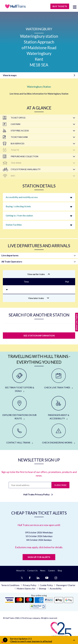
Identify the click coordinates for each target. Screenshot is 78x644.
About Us (20, 571)
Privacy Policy (30, 585)
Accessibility (56, 589)
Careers (52, 571)
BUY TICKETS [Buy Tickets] (60, 6)
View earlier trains (39, 274)
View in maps (10, 75)
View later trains (39, 298)
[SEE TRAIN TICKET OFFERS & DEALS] (20, 381)
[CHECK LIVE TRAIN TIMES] (59, 379)
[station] (39, 327)
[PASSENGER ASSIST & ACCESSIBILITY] (59, 408)
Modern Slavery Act (26, 589)
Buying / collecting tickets (18, 206)
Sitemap (43, 589)
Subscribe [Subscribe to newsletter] (60, 485)
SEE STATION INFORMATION (39, 335)
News (43, 571)
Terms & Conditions (10, 585)
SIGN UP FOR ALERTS (39, 557)
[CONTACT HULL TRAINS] (20, 434)
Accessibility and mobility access (22, 197)
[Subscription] (30, 485)
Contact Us (32, 571)
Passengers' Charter (66, 585)
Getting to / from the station (19, 215)
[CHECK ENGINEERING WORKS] (59, 434)
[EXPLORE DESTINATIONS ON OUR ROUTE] (20, 408)
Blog (60, 571)
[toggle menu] (75, 7)
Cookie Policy (46, 585)
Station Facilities (14, 225)
